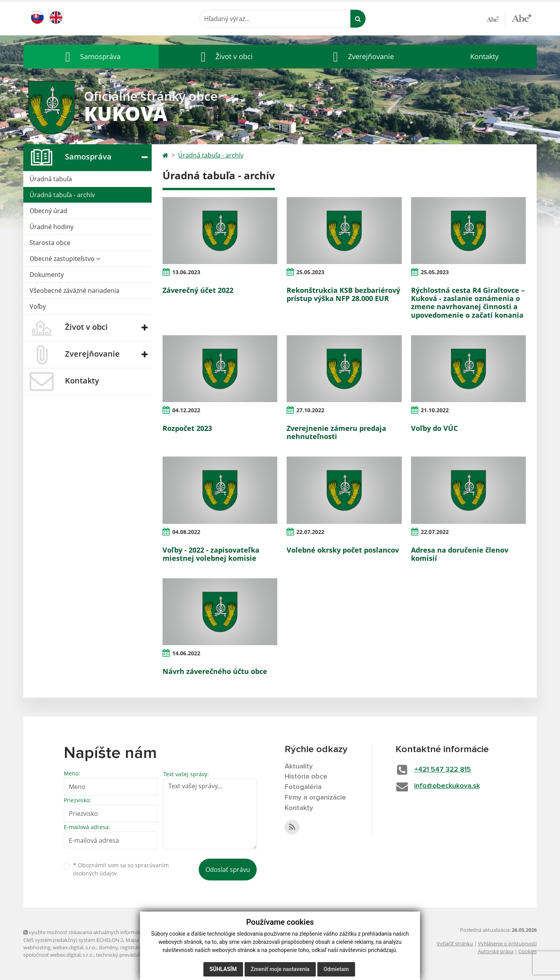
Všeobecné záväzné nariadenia (74, 290)
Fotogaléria (303, 787)
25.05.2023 (310, 272)
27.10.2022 (310, 410)
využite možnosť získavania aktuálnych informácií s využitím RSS (100, 932)
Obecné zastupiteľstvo (65, 259)
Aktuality (299, 766)
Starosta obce (50, 243)
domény (108, 947)
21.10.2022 (435, 410)
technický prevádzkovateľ (126, 955)
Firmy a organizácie (315, 798)
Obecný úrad (48, 211)
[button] (91, 57)
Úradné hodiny (52, 227)
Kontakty (484, 56)
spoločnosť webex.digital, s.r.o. (59, 955)
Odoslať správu (228, 870)
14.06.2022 (186, 653)
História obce (306, 777)
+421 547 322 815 (443, 770)
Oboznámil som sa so (121, 869)
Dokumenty (47, 275)
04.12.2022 (186, 410)
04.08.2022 (186, 532)
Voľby (38, 306)
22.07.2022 (310, 532)
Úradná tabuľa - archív (62, 195)
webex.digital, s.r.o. (75, 947)
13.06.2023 (186, 272)
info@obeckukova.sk (447, 786)
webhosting (37, 947)
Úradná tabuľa (51, 179)
